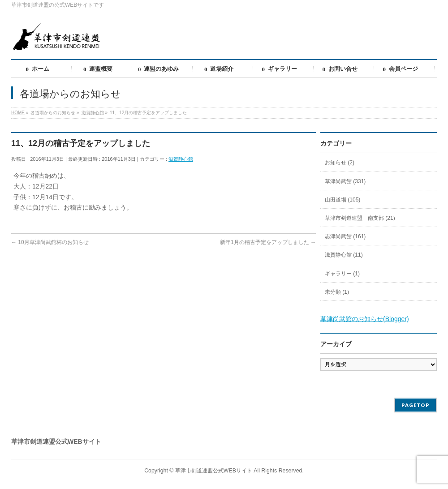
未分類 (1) (337, 292)
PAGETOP (416, 405)
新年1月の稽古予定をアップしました (268, 242)
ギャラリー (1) (342, 274)
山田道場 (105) (342, 200)
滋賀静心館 (181, 159)
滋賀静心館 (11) (344, 255)
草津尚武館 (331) (345, 181)
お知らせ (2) (340, 163)
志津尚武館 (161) (345, 236)
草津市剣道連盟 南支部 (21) (360, 218)
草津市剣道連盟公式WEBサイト (214, 471)
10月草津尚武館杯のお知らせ (50, 242)
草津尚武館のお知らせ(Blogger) (365, 319)
